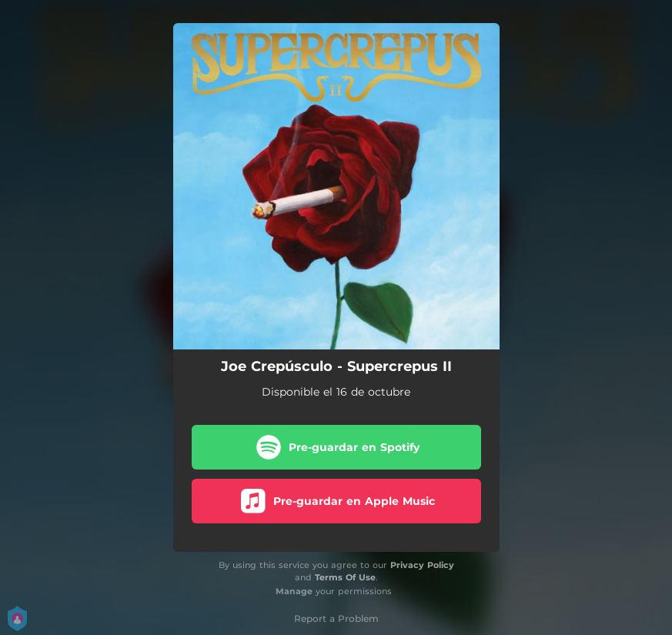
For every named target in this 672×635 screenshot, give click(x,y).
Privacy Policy (422, 565)
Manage (294, 591)
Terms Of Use (345, 577)
